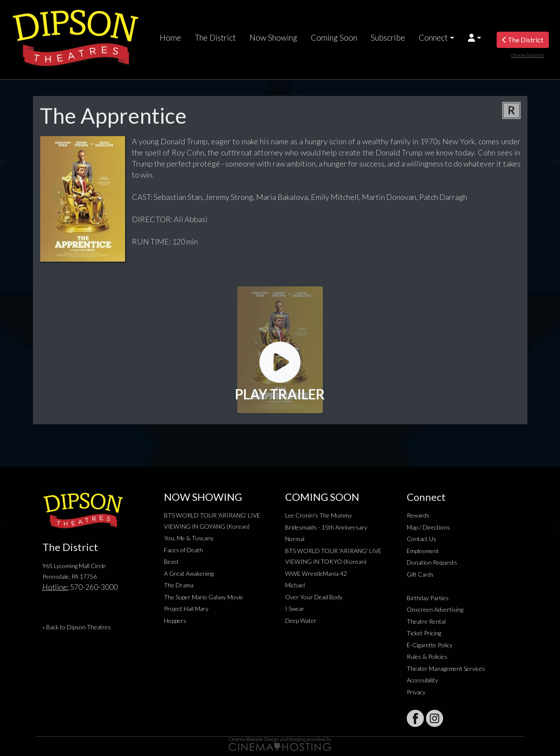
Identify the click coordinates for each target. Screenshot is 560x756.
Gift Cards (420, 574)
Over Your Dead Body (314, 597)
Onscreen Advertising (435, 609)
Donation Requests (432, 562)
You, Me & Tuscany (189, 538)
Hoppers (175, 621)
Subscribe (388, 38)
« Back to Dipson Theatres (77, 627)
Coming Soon (334, 38)
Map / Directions (428, 527)
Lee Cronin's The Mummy (319, 515)
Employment (423, 551)
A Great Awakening (189, 573)
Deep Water (301, 621)
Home (170, 38)
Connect (433, 38)
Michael (295, 585)
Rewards (418, 515)
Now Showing (273, 38)
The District (215, 38)
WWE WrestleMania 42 (316, 573)
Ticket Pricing (424, 633)
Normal (295, 539)
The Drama (179, 585)
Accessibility (422, 680)
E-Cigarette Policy (430, 645)
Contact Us (421, 539)
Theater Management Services (446, 668)
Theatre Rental (426, 621)
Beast (171, 561)
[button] (475, 38)
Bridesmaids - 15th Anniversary (326, 527)
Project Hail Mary (186, 609)
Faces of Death (183, 550)
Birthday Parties (428, 598)
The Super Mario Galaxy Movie (204, 597)
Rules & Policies (427, 656)
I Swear (295, 609)
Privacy (416, 692)
